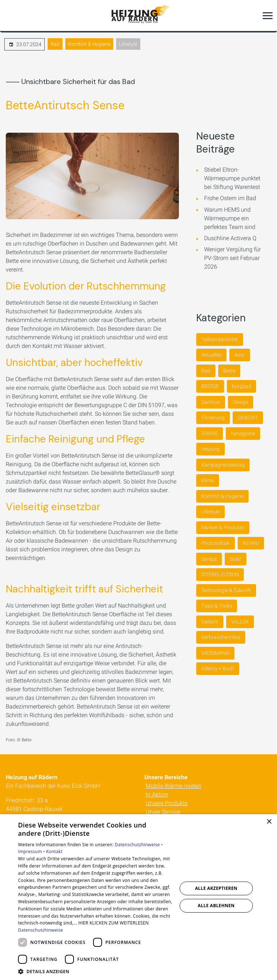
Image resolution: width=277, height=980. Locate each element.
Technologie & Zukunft (226, 590)
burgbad (241, 386)
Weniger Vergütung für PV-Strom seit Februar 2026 (232, 258)
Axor (240, 355)
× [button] (269, 822)
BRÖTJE (210, 386)
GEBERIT (248, 418)
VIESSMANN (215, 653)
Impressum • (32, 851)
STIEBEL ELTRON (220, 574)
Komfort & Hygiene (89, 44)
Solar (236, 559)
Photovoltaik (216, 543)
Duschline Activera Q (230, 238)
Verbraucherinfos (221, 637)
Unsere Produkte (167, 803)
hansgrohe (243, 433)
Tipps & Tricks (217, 606)
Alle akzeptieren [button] (216, 888)
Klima (208, 480)
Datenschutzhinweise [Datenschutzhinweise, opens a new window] (41, 930)
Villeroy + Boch (218, 668)
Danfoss (211, 402)
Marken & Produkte (223, 527)
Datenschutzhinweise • (139, 845)
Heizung (210, 449)
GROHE (210, 433)
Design (241, 402)
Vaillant (210, 622)
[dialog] (138, 897)
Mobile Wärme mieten (173, 786)
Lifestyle (128, 44)
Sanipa (209, 559)
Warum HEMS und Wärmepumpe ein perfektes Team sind (230, 218)
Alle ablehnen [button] (216, 906)
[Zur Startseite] (138, 16)
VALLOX (240, 622)
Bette (229, 371)
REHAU (251, 543)
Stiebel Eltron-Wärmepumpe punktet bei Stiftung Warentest (232, 178)
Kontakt (54, 851)
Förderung (213, 418)
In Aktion (157, 794)
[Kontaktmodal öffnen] (10, 16)
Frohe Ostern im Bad (230, 198)
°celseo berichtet (220, 339)
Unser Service (163, 812)
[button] (268, 16)
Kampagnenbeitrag (223, 465)
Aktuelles (211, 355)
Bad (55, 44)
